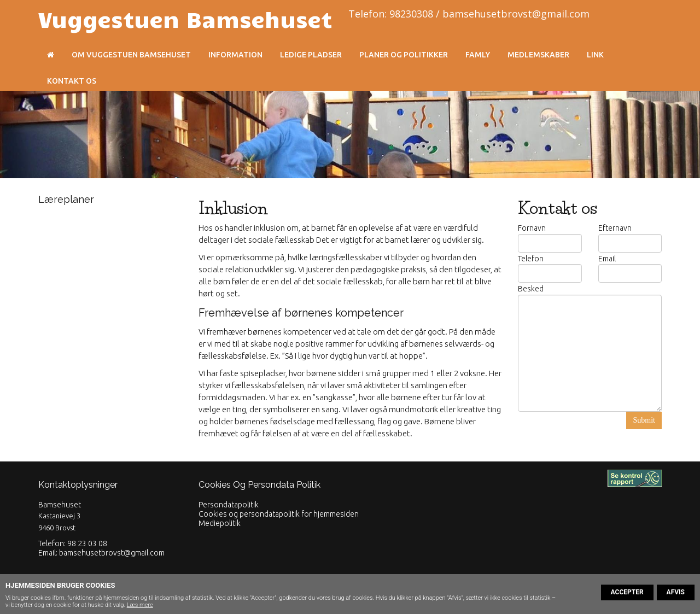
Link (595, 55)
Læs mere (140, 605)
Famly (478, 55)
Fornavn (532, 228)
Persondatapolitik (229, 505)
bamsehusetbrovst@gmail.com (112, 553)
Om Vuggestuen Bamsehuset (131, 55)
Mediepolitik (220, 523)
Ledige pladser (311, 55)
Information (235, 55)
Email (607, 259)
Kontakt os (72, 81)
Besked (531, 289)
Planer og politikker (404, 55)
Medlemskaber (538, 55)
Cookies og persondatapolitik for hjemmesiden (279, 514)
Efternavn (615, 228)
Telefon (531, 259)
